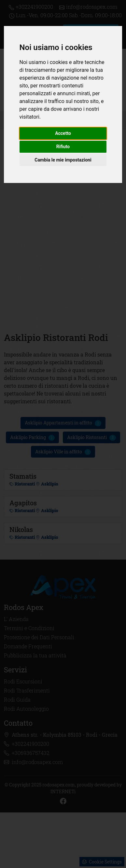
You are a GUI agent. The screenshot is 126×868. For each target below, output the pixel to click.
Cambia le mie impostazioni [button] (63, 160)
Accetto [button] (63, 133)
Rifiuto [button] (63, 147)
